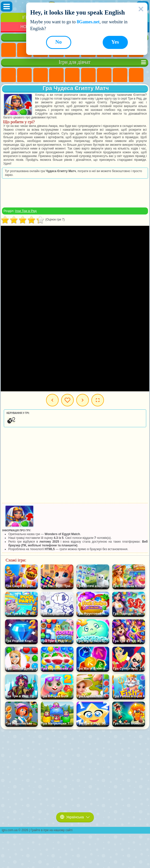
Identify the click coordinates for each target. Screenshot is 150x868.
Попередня (52, 400)
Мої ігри (67, 400)
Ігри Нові (9, 50)
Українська (75, 817)
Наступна (83, 400)
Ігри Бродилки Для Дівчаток (104, 75)
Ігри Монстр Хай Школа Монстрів (88, 75)
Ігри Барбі (56, 75)
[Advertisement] (75, 193)
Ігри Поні (9, 75)
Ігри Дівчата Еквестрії (24, 75)
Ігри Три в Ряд (26, 211)
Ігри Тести (72, 75)
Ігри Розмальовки (120, 75)
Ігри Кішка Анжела (136, 75)
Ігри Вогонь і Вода (41, 75)
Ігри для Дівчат (24, 50)
